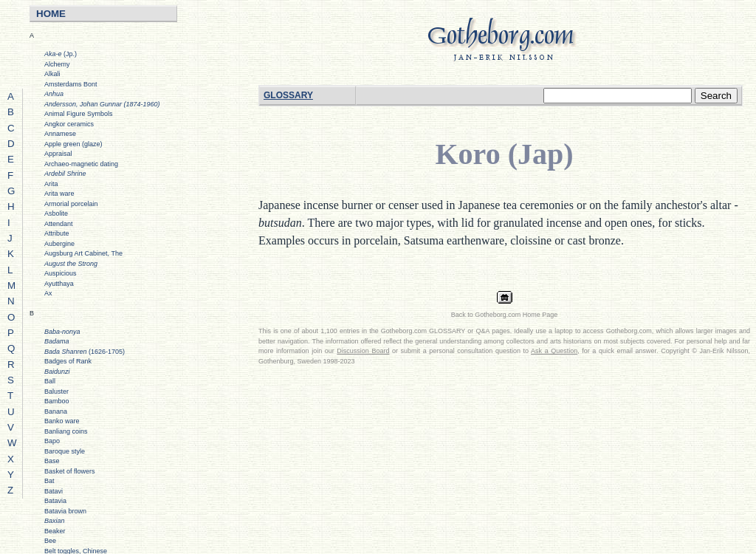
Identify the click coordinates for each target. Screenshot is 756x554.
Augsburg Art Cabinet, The (83, 253)
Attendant (59, 224)
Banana (56, 411)
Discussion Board (363, 351)
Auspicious (61, 273)
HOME (51, 14)
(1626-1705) (85, 352)
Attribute (57, 233)
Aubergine (59, 244)
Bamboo (57, 401)
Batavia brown (65, 511)
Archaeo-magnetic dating (81, 164)
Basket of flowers (70, 471)
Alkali (52, 74)
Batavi (54, 491)
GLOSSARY (288, 95)
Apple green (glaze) (73, 144)
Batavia (55, 501)
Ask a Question (554, 351)
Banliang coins (66, 431)
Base (52, 461)
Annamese (60, 134)
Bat (49, 481)
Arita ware (59, 194)
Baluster (56, 391)
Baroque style (65, 451)
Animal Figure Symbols (79, 114)
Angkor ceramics (69, 124)
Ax (48, 293)
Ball (50, 381)
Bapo (52, 441)
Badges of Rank (68, 361)
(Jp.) (61, 54)
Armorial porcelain (71, 204)
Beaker (55, 531)
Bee (50, 541)
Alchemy (57, 64)
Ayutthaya (59, 284)
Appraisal (58, 154)
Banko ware (62, 421)
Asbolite (56, 213)
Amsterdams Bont (71, 84)
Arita (51, 184)
